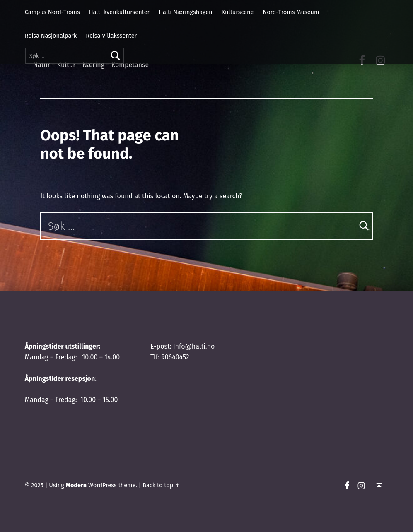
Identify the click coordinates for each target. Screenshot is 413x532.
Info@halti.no (194, 346)
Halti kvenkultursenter (119, 12)
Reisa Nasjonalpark (51, 36)
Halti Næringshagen (185, 12)
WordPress (103, 485)
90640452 (175, 357)
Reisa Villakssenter (111, 36)
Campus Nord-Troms (52, 12)
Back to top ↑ (161, 485)
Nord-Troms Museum (291, 12)
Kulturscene (238, 12)
